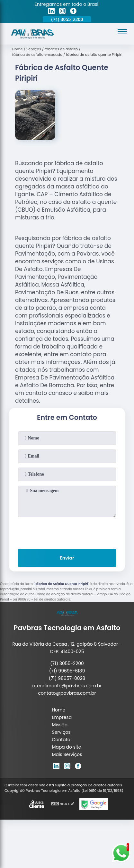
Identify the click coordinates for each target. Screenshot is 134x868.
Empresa (62, 717)
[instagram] (62, 12)
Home (58, 710)
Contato (61, 740)
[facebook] (73, 12)
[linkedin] (51, 12)
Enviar (67, 558)
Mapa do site (66, 747)
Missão (60, 725)
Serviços (61, 732)
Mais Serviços (67, 754)
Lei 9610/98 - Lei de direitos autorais (41, 599)
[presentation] (67, 532)
